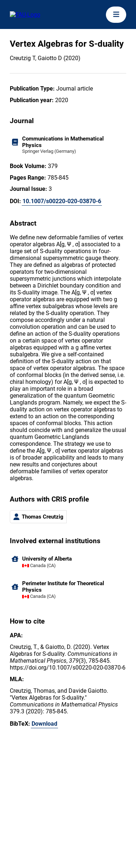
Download (44, 724)
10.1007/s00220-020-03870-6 (62, 201)
